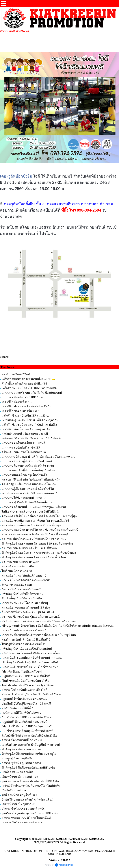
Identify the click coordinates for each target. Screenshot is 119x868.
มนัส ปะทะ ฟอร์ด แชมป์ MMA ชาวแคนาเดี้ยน (31, 653)
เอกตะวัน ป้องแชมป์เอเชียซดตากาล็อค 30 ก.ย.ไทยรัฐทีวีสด (39, 635)
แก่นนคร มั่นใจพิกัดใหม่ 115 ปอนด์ (23, 443)
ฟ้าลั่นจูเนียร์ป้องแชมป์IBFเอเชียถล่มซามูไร (29, 754)
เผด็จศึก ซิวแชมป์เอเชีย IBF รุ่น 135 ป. (25, 416)
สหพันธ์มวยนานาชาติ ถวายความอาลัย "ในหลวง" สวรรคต (39, 621)
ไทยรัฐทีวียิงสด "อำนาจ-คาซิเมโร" (23, 644)
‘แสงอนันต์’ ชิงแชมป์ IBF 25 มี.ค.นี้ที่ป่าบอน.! (30, 667)
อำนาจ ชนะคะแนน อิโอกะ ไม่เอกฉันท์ (26, 818)
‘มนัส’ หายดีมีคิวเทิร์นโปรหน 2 (22, 713)
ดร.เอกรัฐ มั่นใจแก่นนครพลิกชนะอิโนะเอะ (29, 484)
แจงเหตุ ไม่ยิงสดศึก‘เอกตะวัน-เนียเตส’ (26, 580)
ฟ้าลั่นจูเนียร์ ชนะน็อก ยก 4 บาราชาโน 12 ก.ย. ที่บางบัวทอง (39, 553)
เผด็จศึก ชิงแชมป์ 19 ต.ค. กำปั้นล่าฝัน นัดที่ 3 (29, 425)
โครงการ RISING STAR (17, 585)
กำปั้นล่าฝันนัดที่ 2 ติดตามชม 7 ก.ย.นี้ (25, 434)
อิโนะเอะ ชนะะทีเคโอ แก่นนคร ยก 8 (25, 452)
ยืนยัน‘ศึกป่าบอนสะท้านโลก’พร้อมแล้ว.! (27, 800)
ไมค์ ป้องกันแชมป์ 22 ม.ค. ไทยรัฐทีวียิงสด (28, 685)
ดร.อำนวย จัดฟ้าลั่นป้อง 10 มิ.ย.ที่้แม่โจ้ (26, 640)
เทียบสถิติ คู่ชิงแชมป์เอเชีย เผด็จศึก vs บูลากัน (30, 420)
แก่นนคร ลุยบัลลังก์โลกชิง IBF (21, 448)
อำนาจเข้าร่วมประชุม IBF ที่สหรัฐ (23, 809)
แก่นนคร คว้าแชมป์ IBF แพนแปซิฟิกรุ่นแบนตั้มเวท (34, 507)
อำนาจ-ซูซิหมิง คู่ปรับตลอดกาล (22, 763)
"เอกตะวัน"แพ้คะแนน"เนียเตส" (21, 589)
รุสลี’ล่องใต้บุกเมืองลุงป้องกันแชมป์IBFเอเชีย (30, 813)
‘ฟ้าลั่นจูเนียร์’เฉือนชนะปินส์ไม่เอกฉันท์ (27, 649)
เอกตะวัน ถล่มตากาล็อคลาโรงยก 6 (24, 630)
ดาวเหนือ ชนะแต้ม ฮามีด (18, 566)
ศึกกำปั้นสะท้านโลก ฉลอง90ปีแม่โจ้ (24, 384)
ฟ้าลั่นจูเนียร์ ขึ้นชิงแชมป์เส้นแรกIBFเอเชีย (28, 768)
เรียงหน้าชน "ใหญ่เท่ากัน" (18, 804)
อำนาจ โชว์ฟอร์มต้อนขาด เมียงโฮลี (24, 690)
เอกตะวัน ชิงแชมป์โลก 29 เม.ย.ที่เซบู (25, 603)
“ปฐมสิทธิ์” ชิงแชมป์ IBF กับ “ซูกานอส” (27, 726)
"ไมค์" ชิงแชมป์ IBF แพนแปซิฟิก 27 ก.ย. (27, 717)
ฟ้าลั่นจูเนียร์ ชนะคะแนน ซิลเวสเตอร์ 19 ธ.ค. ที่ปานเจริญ (37, 544)
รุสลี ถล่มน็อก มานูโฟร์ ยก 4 (19, 795)
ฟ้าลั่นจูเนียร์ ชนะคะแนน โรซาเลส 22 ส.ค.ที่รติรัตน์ (34, 557)
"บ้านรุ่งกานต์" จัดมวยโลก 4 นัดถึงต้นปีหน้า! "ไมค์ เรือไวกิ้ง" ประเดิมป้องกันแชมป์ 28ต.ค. (58, 626)
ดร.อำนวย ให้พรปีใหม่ (16, 374)
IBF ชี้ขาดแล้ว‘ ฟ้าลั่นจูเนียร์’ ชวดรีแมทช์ (27, 731)
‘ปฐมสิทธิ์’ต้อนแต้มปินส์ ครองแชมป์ (24, 722)
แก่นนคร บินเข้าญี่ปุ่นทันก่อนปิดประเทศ (27, 461)
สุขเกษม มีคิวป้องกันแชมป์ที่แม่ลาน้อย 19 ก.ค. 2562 (34, 539)
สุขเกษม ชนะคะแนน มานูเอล (20, 562)
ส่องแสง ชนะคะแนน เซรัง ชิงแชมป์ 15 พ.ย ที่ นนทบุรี (35, 534)
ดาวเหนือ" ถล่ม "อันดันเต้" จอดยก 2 (24, 576)
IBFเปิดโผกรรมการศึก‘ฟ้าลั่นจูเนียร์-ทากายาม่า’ (32, 745)
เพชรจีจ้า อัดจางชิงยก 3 (17, 402)
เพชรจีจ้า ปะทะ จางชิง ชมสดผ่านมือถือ (26, 406)
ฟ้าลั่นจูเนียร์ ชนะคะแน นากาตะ (22, 749)
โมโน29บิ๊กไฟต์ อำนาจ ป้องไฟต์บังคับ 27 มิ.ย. (30, 736)
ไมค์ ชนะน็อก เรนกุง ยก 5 (18, 571)
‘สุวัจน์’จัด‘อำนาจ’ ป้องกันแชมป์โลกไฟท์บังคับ (31, 786)
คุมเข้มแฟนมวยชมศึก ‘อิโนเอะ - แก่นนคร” (29, 493)
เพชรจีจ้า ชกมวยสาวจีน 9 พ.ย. (21, 411)
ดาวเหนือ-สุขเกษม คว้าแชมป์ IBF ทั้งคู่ (26, 608)
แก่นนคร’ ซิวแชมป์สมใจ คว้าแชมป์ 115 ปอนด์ (31, 438)
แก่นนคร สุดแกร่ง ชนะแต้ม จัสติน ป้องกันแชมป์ (32, 393)
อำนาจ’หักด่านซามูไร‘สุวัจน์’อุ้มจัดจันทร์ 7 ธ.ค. (32, 694)
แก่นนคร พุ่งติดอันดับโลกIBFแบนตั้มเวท (27, 502)
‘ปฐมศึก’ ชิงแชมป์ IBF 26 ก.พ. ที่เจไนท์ (26, 676)
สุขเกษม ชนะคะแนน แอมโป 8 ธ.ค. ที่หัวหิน (29, 548)
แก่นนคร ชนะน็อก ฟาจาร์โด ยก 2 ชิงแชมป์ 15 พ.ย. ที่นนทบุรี (40, 530)
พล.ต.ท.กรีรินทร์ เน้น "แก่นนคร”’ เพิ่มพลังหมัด (31, 480)
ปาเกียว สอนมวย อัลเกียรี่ (17, 772)
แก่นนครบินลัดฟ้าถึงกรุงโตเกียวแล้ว (24, 475)
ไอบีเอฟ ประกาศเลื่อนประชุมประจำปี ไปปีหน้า (31, 512)
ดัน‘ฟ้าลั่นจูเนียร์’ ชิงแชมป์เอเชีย (22, 598)
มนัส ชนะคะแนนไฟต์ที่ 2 (17, 708)
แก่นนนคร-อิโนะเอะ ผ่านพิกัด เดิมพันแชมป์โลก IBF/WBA (38, 457)
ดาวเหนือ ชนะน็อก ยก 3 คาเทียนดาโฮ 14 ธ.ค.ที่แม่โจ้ (36, 521)
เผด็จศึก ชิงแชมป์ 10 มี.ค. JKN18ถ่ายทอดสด (29, 388)
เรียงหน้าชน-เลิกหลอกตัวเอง (20, 777)
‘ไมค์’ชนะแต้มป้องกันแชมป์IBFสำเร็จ (26, 681)
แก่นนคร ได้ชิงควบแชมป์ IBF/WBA (24, 498)
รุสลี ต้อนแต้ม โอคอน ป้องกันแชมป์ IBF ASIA (30, 781)
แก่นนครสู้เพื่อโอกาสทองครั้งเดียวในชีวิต (28, 489)
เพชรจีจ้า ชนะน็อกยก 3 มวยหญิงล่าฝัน (26, 429)
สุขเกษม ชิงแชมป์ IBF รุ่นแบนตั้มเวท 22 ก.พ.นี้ (31, 617)
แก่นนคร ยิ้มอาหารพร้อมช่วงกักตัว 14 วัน (28, 466)
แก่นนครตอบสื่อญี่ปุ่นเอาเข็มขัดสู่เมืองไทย (28, 470)
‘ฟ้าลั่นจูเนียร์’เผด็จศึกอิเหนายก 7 (23, 594)
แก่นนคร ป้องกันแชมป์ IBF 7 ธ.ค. (23, 397)
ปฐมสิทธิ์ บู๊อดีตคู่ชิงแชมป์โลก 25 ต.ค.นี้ (26, 704)
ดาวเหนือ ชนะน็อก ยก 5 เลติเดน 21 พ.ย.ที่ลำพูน (31, 525)
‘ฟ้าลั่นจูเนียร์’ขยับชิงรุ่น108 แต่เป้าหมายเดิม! (30, 662)
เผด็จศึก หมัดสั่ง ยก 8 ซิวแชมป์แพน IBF (26, 379)
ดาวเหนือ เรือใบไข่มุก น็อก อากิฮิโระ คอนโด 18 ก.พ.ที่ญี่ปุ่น (39, 516)
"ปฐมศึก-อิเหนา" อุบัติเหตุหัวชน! (22, 672)
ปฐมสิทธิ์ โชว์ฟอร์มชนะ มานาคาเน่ (24, 699)
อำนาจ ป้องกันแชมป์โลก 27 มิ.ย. (22, 740)
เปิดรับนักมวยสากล (14, 790)
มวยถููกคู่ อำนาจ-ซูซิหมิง (17, 758)
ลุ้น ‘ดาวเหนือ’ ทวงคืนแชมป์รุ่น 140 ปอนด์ (28, 612)
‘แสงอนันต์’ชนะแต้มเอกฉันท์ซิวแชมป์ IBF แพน (32, 658)
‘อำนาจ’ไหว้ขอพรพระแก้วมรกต (22, 822)
